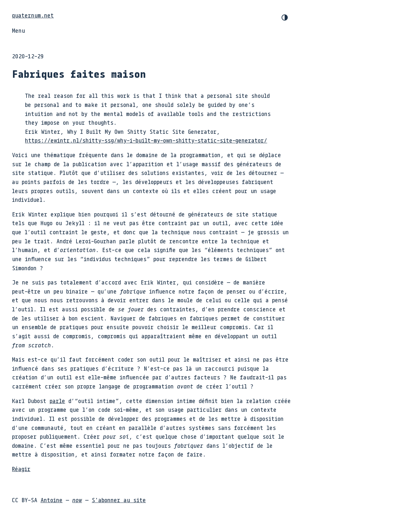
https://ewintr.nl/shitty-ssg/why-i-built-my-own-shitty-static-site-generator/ (146, 140)
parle (57, 401)
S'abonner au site (119, 500)
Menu (18, 30)
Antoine (52, 500)
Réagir (21, 469)
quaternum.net (33, 15)
